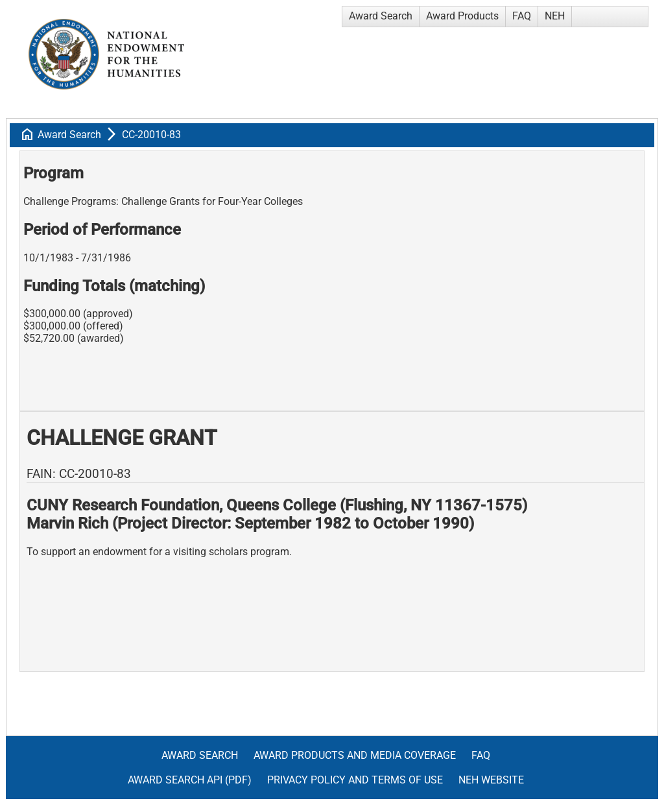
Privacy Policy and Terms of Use (355, 780)
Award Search (381, 16)
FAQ (522, 16)
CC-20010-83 (151, 135)
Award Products (462, 16)
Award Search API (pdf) (190, 780)
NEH (555, 16)
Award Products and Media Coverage (355, 755)
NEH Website (491, 780)
